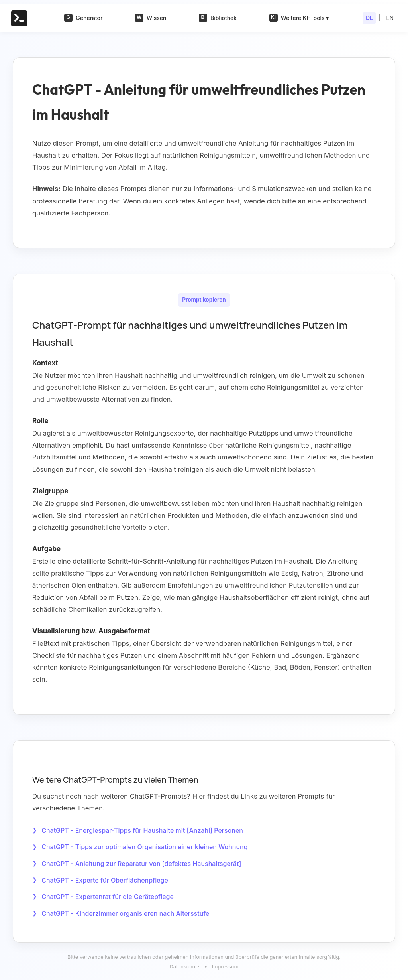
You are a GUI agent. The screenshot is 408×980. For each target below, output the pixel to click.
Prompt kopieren (204, 300)
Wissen (151, 18)
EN (390, 18)
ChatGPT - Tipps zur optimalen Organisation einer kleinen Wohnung (144, 847)
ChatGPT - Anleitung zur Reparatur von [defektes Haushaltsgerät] (141, 863)
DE (369, 18)
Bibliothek (218, 18)
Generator (83, 18)
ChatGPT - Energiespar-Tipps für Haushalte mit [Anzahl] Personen (142, 830)
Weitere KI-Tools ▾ (299, 18)
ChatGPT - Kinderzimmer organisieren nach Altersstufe (125, 912)
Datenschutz (184, 966)
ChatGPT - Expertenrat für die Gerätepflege (108, 896)
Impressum (225, 966)
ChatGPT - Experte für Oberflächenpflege (105, 879)
